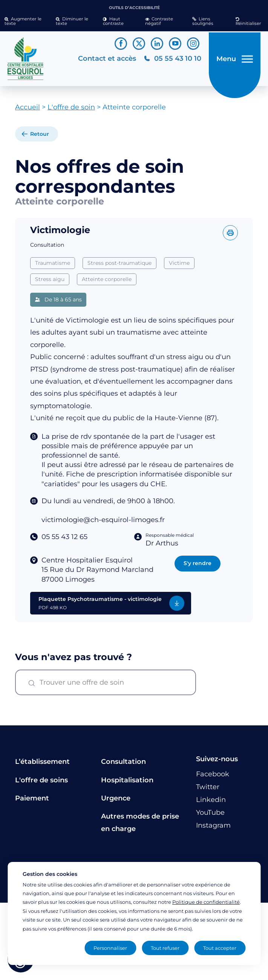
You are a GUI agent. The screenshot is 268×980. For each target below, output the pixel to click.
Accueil (28, 110)
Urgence (116, 801)
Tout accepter (220, 948)
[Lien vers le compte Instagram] (193, 44)
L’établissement (42, 765)
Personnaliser (110, 948)
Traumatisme (53, 266)
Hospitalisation (127, 783)
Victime (179, 266)
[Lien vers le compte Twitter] (139, 44)
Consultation (123, 765)
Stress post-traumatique (119, 266)
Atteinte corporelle (107, 282)
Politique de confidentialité (206, 902)
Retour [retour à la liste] (40, 137)
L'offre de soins (41, 783)
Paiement (32, 801)
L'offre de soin (71, 110)
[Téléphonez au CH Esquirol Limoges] (170, 60)
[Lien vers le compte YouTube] (175, 44)
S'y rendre (198, 566)
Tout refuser (165, 948)
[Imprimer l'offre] (230, 236)
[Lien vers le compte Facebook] (121, 44)
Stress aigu (50, 282)
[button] (26, 22)
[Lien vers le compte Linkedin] (157, 44)
